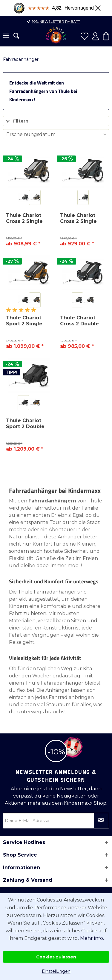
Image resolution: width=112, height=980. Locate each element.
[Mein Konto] (95, 36)
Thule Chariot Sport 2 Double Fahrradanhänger (28, 424)
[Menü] (6, 36)
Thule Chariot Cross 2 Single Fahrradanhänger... (83, 218)
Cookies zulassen (56, 957)
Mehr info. (92, 938)
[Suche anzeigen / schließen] (16, 36)
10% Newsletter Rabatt (56, 21)
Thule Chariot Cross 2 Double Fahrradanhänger (82, 321)
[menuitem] (6, 36)
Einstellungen (56, 971)
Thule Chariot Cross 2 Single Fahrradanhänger (28, 218)
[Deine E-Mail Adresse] (56, 821)
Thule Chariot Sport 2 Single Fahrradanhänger (28, 321)
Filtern (17, 121)
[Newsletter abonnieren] (101, 821)
